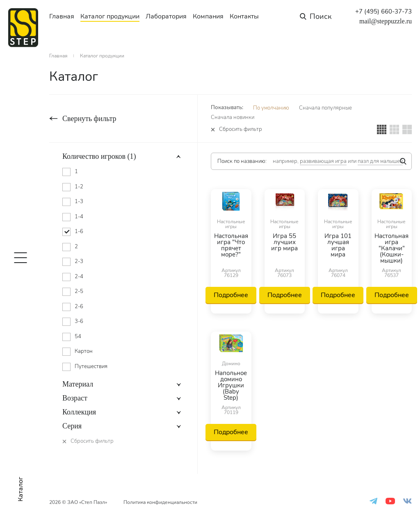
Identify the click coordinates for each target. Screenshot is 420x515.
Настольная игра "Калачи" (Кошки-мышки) (391, 248)
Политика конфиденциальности (160, 502)
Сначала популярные (325, 108)
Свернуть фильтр (89, 119)
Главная (62, 16)
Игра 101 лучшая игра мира (338, 246)
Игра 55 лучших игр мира (284, 243)
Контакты (244, 16)
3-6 (79, 321)
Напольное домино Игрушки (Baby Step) (231, 386)
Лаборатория (166, 16)
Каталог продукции (110, 16)
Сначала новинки (233, 117)
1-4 (79, 217)
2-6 (79, 307)
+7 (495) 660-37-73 (383, 12)
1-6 (79, 231)
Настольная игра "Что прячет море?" (231, 246)
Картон (84, 351)
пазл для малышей (380, 161)
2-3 (79, 261)
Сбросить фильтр (241, 129)
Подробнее (231, 295)
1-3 (79, 201)
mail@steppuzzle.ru (386, 21)
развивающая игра (323, 161)
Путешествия (91, 366)
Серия (72, 426)
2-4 (79, 277)
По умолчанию (271, 108)
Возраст (75, 398)
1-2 (79, 187)
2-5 (79, 291)
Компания (208, 16)
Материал (78, 384)
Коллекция (79, 412)
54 (78, 336)
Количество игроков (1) (99, 156)
